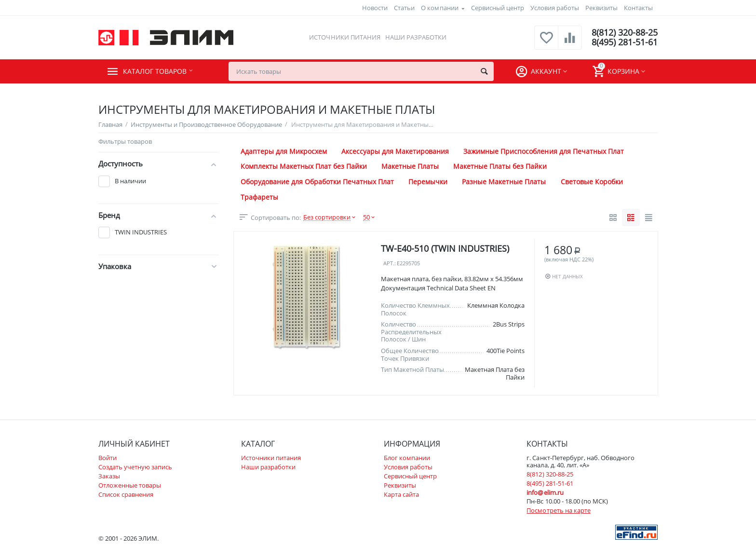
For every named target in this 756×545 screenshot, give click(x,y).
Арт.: (390, 264)
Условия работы (555, 8)
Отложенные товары (130, 485)
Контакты (638, 8)
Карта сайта (401, 494)
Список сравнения (126, 494)
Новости (375, 8)
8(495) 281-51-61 (625, 42)
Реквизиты (601, 8)
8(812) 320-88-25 (625, 33)
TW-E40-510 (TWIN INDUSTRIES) (445, 248)
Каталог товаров (157, 71)
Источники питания (344, 37)
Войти (108, 458)
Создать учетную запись (135, 467)
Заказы (109, 476)
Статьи (404, 8)
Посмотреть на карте (558, 510)
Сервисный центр (498, 8)
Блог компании (407, 458)
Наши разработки (416, 37)
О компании (439, 8)
